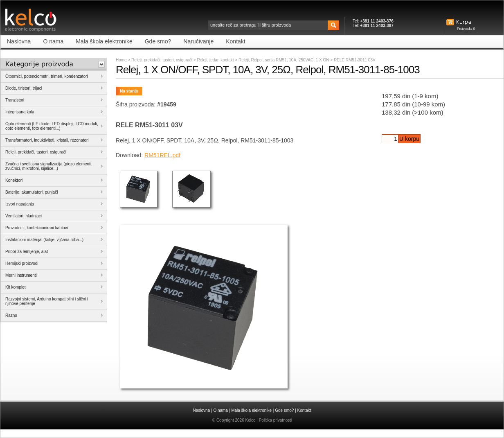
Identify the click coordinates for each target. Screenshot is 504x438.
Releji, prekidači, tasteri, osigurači (162, 60)
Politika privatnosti (276, 420)
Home (121, 60)
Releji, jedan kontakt (216, 60)
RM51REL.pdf (162, 155)
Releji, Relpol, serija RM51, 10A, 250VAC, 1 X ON (284, 60)
